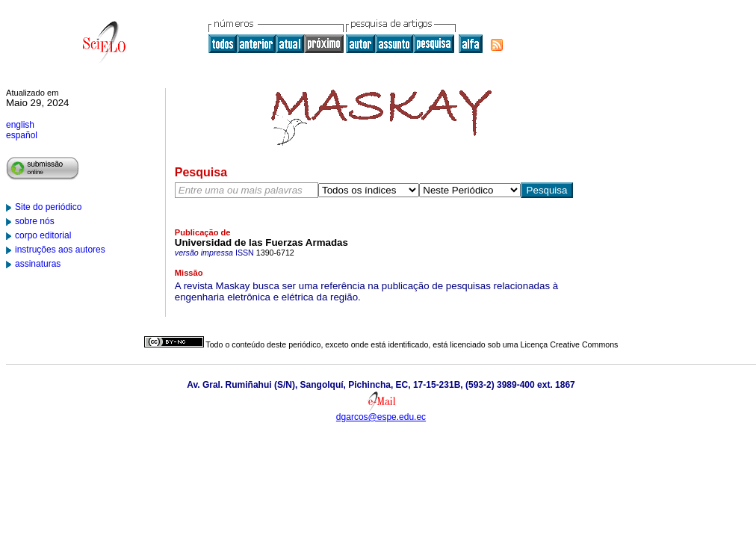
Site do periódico (48, 207)
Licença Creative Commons (570, 344)
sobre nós (35, 221)
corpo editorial (43, 235)
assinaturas (38, 264)
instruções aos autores (60, 250)
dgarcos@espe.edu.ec (381, 417)
